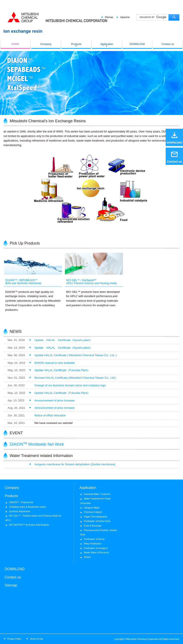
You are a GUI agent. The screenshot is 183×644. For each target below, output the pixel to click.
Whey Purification (93, 544)
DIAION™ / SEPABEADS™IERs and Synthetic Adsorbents (23, 281)
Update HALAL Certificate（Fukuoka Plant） (62, 370)
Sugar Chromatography (96, 517)
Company (46, 44)
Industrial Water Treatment (97, 494)
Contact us (168, 44)
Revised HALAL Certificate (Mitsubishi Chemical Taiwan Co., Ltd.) (75, 378)
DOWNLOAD (137, 44)
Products (76, 44)
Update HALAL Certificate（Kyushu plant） (63, 340)
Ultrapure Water (92, 508)
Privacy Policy (14, 639)
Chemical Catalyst (93, 512)
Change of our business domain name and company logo (70, 385)
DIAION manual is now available (55, 363)
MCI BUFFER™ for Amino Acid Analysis (29, 525)
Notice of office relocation (50, 415)
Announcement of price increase (55, 400)
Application (107, 44)
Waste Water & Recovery (96, 553)
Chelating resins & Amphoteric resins (28, 507)
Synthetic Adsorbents (20, 511)
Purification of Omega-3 (96, 548)
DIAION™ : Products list (21, 502)
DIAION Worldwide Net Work (37, 444)
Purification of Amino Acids (97, 521)
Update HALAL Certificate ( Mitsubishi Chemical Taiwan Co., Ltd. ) (76, 355)
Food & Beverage (93, 526)
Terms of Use (36, 639)
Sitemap (109, 17)
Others (87, 557)
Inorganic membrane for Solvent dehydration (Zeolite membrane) (75, 464)
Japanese (125, 17)
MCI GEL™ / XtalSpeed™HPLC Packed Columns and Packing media (90, 281)
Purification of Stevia (94, 539)
